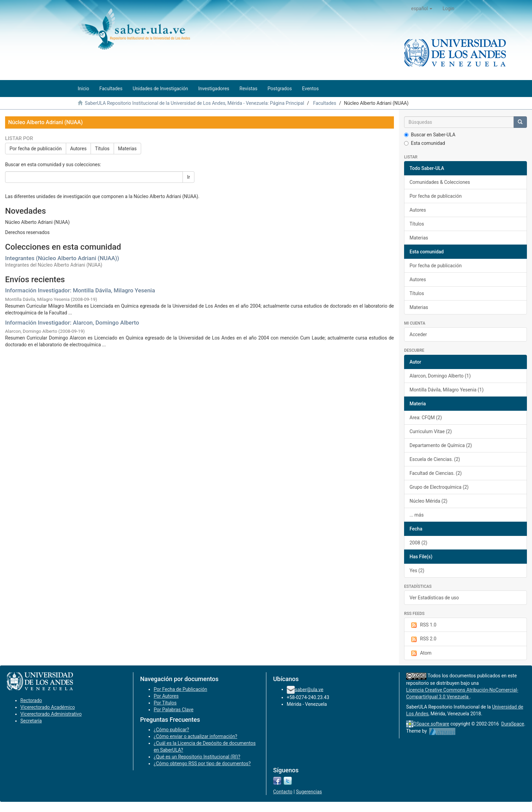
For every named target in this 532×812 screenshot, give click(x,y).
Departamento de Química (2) (441, 445)
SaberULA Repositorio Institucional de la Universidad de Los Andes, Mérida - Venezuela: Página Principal (194, 103)
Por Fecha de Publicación (180, 689)
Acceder (418, 334)
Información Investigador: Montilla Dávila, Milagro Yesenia (80, 290)
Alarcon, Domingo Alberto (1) (440, 376)
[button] (422, 8)
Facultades (325, 103)
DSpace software (431, 724)
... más (417, 515)
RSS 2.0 (423, 639)
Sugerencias (309, 792)
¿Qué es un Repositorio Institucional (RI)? (197, 757)
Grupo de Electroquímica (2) (439, 487)
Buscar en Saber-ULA (430, 135)
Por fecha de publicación (36, 149)
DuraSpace (513, 724)
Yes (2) (417, 571)
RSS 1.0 (423, 625)
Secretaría (31, 721)
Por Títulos (165, 703)
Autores (78, 149)
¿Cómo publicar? (171, 730)
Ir (188, 177)
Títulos (102, 149)
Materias (127, 149)
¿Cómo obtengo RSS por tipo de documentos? (202, 763)
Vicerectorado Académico (48, 707)
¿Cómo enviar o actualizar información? (195, 736)
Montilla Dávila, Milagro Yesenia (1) (446, 390)
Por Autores (166, 696)
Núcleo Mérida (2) (429, 501)
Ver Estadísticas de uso (434, 598)
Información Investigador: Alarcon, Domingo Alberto (72, 323)
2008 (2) (418, 543)
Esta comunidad (425, 143)
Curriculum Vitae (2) (431, 431)
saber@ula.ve (309, 689)
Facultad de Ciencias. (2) (436, 473)
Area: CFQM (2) (426, 418)
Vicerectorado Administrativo (51, 714)
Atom (421, 653)
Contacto (283, 792)
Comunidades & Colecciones (440, 182)
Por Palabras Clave (174, 710)
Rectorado (31, 700)
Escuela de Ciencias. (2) (435, 459)
